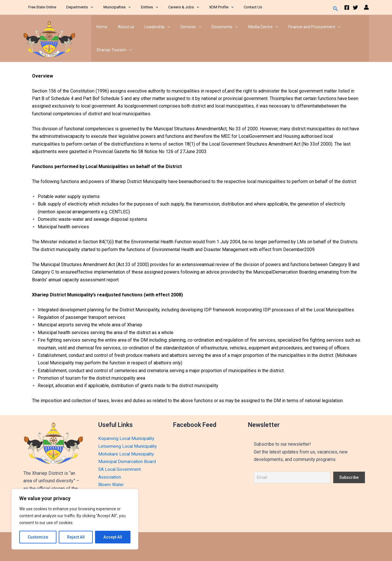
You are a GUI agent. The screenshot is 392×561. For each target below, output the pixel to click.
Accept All (113, 537)
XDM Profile (207, 7)
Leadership (152, 27)
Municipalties (110, 7)
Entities (140, 7)
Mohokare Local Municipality (127, 454)
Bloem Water (111, 484)
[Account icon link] (366, 7)
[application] (87, 7)
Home (101, 27)
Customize (38, 537)
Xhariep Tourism (113, 50)
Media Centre (250, 27)
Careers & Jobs (172, 7)
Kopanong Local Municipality (127, 438)
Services (183, 27)
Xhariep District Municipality (83, 38)
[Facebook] (347, 7)
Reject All (76, 537)
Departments (76, 7)
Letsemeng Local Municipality (128, 446)
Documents (214, 27)
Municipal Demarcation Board (128, 461)
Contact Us (235, 7)
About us (123, 27)
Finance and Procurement (299, 27)
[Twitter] (355, 7)
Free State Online (41, 7)
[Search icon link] (336, 9)
